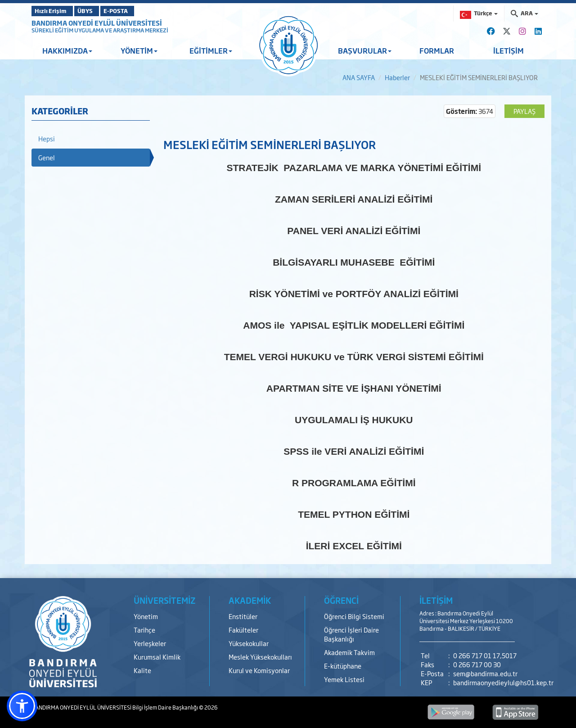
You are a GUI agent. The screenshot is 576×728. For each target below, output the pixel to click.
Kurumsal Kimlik (157, 657)
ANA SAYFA (359, 77)
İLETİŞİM (508, 50)
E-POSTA (139, 11)
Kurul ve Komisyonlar (259, 670)
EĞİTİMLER (211, 50)
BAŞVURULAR (365, 50)
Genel (47, 157)
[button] (22, 706)
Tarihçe (144, 630)
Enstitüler (243, 616)
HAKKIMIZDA (67, 50)
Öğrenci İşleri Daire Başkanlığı (351, 634)
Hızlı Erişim (54, 11)
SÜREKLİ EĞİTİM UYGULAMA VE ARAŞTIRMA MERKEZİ (100, 30)
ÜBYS (98, 11)
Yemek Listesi (344, 679)
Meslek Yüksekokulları (260, 657)
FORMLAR (437, 50)
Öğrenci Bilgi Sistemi (354, 616)
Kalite (142, 670)
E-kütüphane (343, 666)
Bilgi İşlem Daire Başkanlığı (166, 707)
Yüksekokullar (249, 643)
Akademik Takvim (349, 652)
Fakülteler (243, 630)
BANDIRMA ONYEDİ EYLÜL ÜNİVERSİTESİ (97, 23)
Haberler (397, 77)
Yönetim (146, 616)
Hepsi (47, 138)
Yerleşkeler (150, 643)
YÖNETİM (139, 50)
